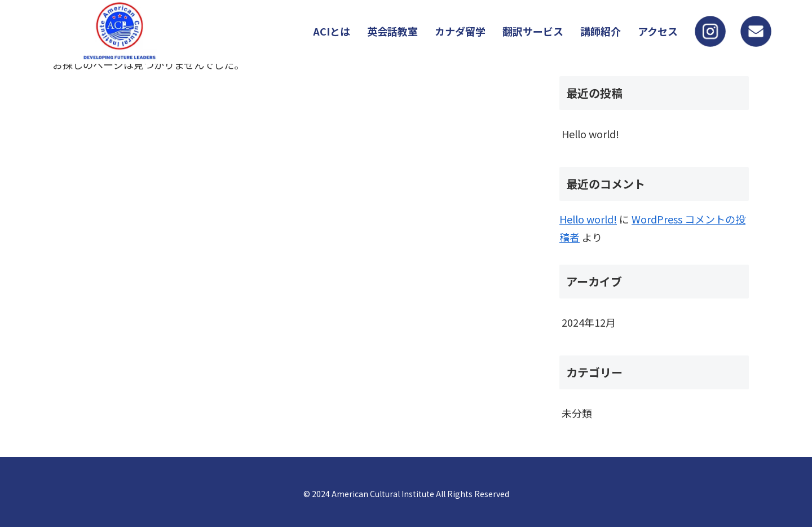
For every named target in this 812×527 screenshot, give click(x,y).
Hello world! (590, 134)
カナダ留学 (460, 31)
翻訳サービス (533, 31)
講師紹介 (601, 31)
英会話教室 (392, 31)
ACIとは (332, 31)
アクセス (658, 31)
